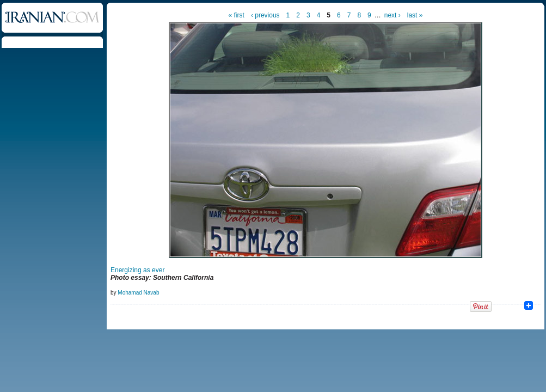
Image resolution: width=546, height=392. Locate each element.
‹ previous (265, 15)
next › (392, 15)
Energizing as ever (137, 270)
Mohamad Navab (138, 293)
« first (237, 15)
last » (415, 15)
